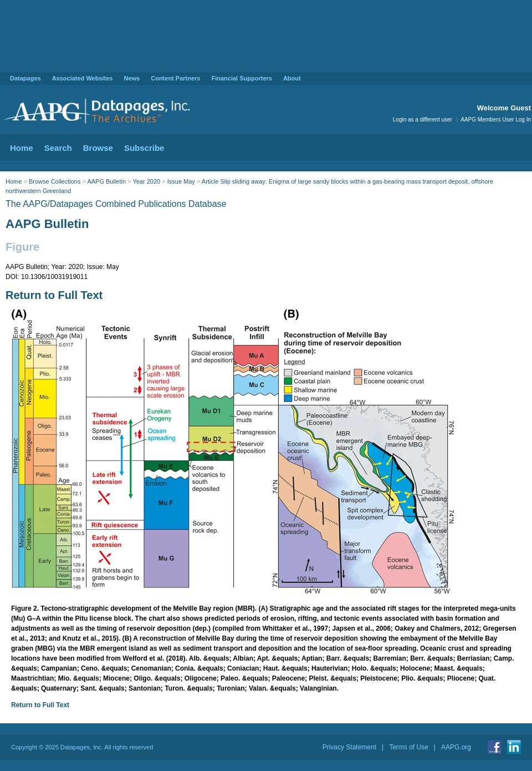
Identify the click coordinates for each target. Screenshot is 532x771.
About (292, 78)
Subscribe (144, 148)
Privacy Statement (349, 747)
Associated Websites (83, 78)
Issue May (181, 181)
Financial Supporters (241, 78)
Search (58, 148)
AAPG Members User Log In (496, 120)
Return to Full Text (54, 295)
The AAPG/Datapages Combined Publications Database (116, 204)
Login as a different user (423, 120)
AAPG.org (456, 747)
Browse (98, 148)
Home (22, 148)
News (132, 78)
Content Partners (175, 78)
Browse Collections (55, 181)
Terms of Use (409, 747)
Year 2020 (146, 181)
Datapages (25, 78)
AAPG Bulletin (106, 181)
